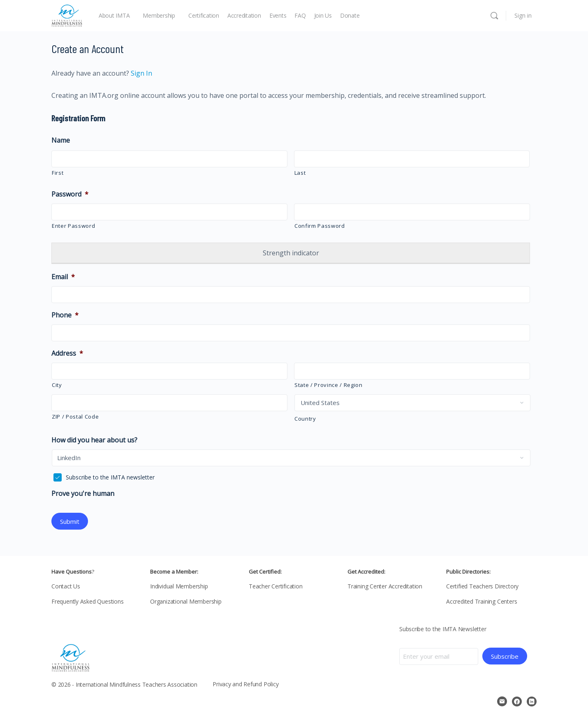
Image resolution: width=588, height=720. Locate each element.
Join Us (323, 15)
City (57, 385)
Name (61, 140)
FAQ (300, 15)
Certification (204, 15)
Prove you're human (83, 494)
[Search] (494, 16)
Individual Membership (179, 585)
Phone (65, 315)
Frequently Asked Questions (88, 601)
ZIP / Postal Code (75, 417)
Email (63, 277)
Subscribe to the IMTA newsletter (110, 477)
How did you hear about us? (94, 440)
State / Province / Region (329, 385)
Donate (350, 15)
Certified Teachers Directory (482, 585)
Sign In (141, 73)
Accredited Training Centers (482, 601)
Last (300, 173)
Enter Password (73, 226)
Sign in (523, 15)
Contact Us (66, 585)
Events (278, 15)
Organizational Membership (186, 601)
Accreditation (244, 15)
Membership (159, 15)
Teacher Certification (276, 585)
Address (67, 353)
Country (305, 419)
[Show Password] (275, 213)
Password (70, 194)
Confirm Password (320, 226)
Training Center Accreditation (385, 585)
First (58, 173)
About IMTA (114, 15)
